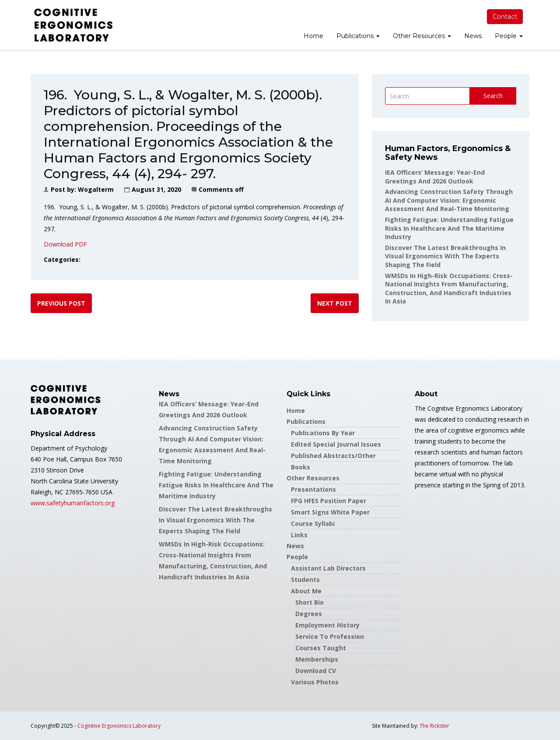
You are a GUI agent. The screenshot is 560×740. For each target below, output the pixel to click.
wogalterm (96, 189)
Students (305, 580)
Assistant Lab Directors (328, 568)
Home (313, 36)
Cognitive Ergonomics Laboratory (119, 726)
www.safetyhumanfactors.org (73, 503)
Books (301, 467)
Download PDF (65, 244)
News (473, 36)
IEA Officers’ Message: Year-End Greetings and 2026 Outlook (435, 177)
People (509, 36)
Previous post (61, 303)
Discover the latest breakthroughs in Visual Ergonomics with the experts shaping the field (445, 256)
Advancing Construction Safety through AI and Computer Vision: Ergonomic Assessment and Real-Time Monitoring (449, 200)
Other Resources (422, 36)
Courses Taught (321, 648)
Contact (505, 17)
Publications (358, 36)
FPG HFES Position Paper (329, 501)
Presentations (313, 489)
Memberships (317, 659)
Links (299, 535)
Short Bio (310, 602)
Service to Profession (330, 636)
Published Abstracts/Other (333, 456)
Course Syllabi (313, 523)
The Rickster (434, 726)
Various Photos (315, 682)
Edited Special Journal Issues (336, 444)
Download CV (316, 671)
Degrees (309, 614)
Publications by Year (323, 433)
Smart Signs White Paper (330, 512)
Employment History (327, 625)
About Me (306, 591)
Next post (335, 303)
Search (493, 96)
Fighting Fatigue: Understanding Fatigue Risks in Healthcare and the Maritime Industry (449, 228)
